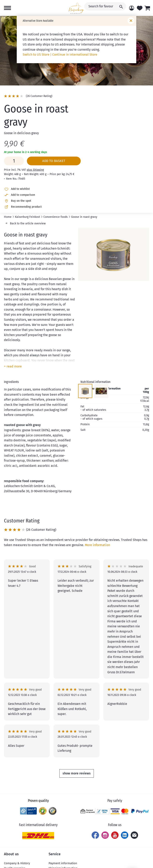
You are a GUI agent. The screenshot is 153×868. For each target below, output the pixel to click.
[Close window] (131, 21)
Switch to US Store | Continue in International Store (60, 55)
